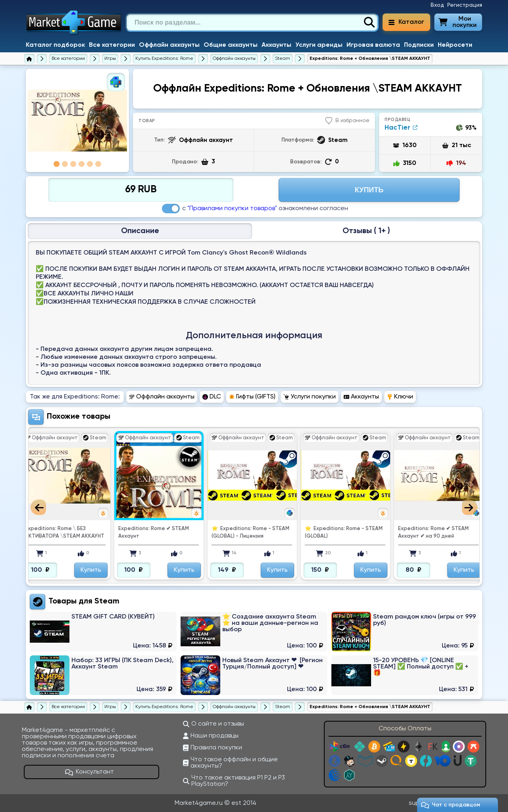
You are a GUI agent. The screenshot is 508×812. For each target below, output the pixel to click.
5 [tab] (90, 164)
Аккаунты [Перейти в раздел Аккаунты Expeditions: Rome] (361, 397)
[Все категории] (68, 59)
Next (470, 507)
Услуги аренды (319, 45)
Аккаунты (276, 45)
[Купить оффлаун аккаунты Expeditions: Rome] (234, 59)
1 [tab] (57, 164)
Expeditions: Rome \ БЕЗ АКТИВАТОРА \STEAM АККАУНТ (117, 532)
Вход (437, 5)
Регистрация (465, 5)
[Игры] (110, 59)
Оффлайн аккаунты (169, 45)
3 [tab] (73, 164)
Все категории (112, 45)
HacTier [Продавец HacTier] (401, 128)
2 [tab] (65, 164)
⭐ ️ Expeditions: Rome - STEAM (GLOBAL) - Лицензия (302, 532)
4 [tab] (82, 164)
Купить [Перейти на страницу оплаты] (369, 190)
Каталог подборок (55, 45)
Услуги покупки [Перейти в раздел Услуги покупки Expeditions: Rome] (310, 397)
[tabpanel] (77, 121)
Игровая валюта (373, 45)
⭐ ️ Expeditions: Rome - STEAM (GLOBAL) (396, 532)
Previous (38, 507)
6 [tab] (98, 164)
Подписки (419, 45)
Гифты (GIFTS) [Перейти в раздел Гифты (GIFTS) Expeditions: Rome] (252, 397)
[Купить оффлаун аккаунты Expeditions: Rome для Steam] (283, 59)
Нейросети (455, 45)
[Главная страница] (29, 59)
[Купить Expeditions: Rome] (164, 59)
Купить (49, 570)
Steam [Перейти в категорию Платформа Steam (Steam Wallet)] (107, 601)
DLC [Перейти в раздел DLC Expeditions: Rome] (212, 397)
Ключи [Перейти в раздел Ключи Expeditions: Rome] (400, 397)
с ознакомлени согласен (255, 209)
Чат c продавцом (451, 805)
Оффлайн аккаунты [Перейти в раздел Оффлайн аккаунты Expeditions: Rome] (162, 397)
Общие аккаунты (231, 45)
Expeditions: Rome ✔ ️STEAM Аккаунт (206, 532)
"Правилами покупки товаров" (232, 209)
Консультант (90, 772)
